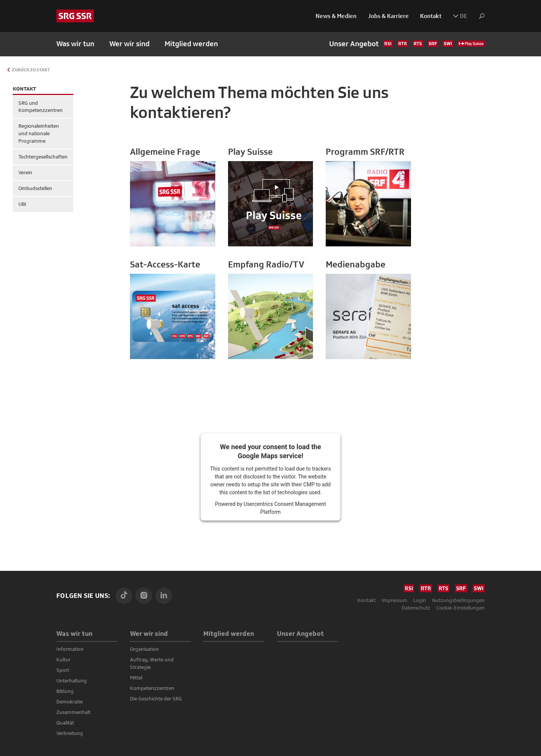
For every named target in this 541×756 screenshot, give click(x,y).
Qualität (65, 723)
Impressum (394, 600)
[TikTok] (124, 596)
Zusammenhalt (73, 712)
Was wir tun (74, 633)
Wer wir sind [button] (129, 44)
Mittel (136, 678)
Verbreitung (70, 733)
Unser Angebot (407, 44)
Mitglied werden (191, 44)
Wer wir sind (149, 633)
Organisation (144, 649)
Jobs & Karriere (388, 16)
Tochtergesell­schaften (43, 157)
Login (420, 600)
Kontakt (431, 16)
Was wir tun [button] (75, 44)
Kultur (63, 659)
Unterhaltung (72, 681)
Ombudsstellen (35, 188)
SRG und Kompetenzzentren (41, 107)
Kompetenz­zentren (152, 688)
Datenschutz (416, 608)
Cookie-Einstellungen (460, 608)
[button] (479, 16)
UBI (22, 204)
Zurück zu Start (31, 70)
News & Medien (336, 16)
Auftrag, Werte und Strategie (152, 663)
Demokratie (70, 702)
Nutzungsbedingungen (458, 600)
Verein (25, 172)
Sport (63, 670)
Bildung (65, 691)
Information (70, 649)
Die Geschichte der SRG (156, 699)
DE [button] (460, 16)
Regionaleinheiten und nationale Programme (39, 133)
